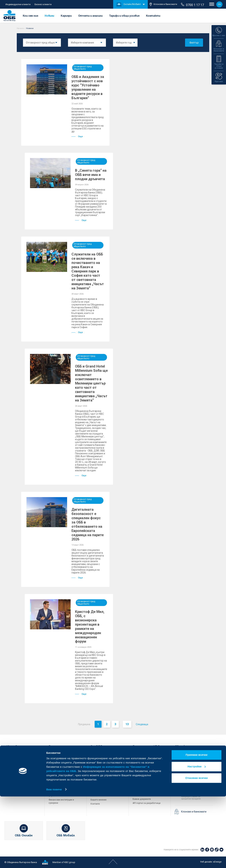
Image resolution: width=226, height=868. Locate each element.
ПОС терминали (56, 774)
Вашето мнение (99, 800)
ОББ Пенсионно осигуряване (147, 763)
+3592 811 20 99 (194, 791)
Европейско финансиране (104, 771)
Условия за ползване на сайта (148, 787)
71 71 (186, 768)
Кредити (11, 767)
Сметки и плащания (17, 763)
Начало (20, 28)
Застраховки (13, 779)
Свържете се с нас (190, 747)
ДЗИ (135, 755)
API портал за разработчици (147, 803)
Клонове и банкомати (163, 4)
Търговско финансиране (61, 770)
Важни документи (142, 799)
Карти (9, 759)
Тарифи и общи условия (124, 16)
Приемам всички (197, 827)
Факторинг (54, 788)
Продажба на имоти (143, 779)
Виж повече (54, 861)
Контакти (153, 16)
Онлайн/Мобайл (128, 4)
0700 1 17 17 (192, 5)
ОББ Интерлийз (140, 759)
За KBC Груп (97, 759)
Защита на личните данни (146, 795)
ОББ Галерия (97, 788)
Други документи (99, 783)
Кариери (66, 16)
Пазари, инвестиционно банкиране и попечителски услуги (62, 781)
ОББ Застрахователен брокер (147, 771)
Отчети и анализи (90, 16)
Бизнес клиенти (43, 4)
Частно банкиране (16, 775)
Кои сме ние (31, 16)
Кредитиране (55, 759)
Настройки (197, 838)
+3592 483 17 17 (194, 755)
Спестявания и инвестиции (20, 771)
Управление (97, 767)
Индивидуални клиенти (18, 4)
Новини (49, 16)
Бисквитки (138, 791)
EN (219, 4)
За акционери (98, 763)
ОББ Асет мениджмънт (144, 767)
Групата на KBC (146, 747)
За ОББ (96, 747)
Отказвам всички (197, 850)
